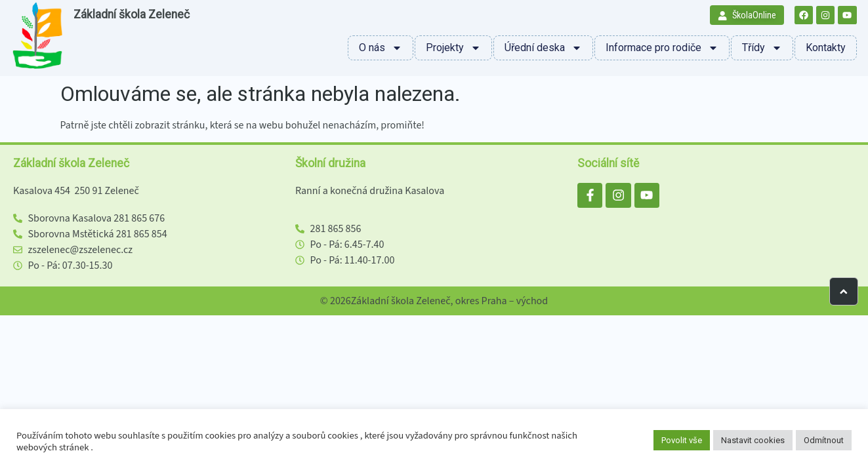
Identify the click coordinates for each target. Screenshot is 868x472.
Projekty (453, 48)
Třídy (762, 48)
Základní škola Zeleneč (132, 14)
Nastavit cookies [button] (753, 440)
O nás (381, 48)
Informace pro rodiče (662, 48)
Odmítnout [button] (824, 440)
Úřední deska (543, 48)
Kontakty (826, 48)
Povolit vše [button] (682, 440)
